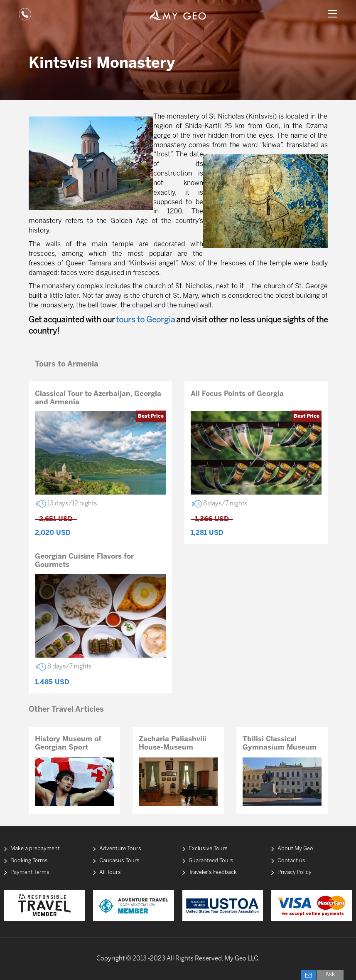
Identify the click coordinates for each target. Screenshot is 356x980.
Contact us (291, 861)
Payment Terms (30, 872)
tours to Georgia (146, 320)
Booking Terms (29, 861)
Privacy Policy (295, 872)
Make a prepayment (35, 849)
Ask (330, 975)
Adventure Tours (120, 849)
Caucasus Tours (119, 861)
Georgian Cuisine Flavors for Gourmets (84, 561)
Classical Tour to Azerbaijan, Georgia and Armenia (98, 398)
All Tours (110, 872)
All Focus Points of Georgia (237, 394)
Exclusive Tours (208, 849)
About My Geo (295, 849)
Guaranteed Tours (211, 861)
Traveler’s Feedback (213, 872)
